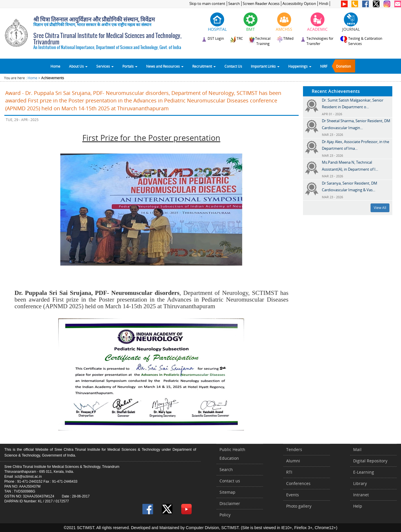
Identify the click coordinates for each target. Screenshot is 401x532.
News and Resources (165, 66)
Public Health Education (232, 454)
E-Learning (364, 472)
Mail (357, 449)
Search (234, 4)
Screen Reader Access (261, 4)
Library (360, 483)
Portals (130, 66)
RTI (289, 472)
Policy (225, 515)
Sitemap (227, 492)
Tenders (294, 449)
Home (55, 66)
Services (105, 66)
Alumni (293, 461)
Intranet (361, 495)
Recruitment (204, 66)
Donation (343, 66)
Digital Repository (370, 461)
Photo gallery (299, 506)
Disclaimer (230, 503)
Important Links (265, 66)
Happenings (300, 66)
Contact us (230, 481)
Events (293, 495)
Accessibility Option (299, 4)
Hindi (324, 4)
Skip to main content (207, 4)
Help (358, 506)
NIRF (324, 66)
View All (380, 208)
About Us (78, 66)
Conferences (298, 483)
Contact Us (233, 66)
